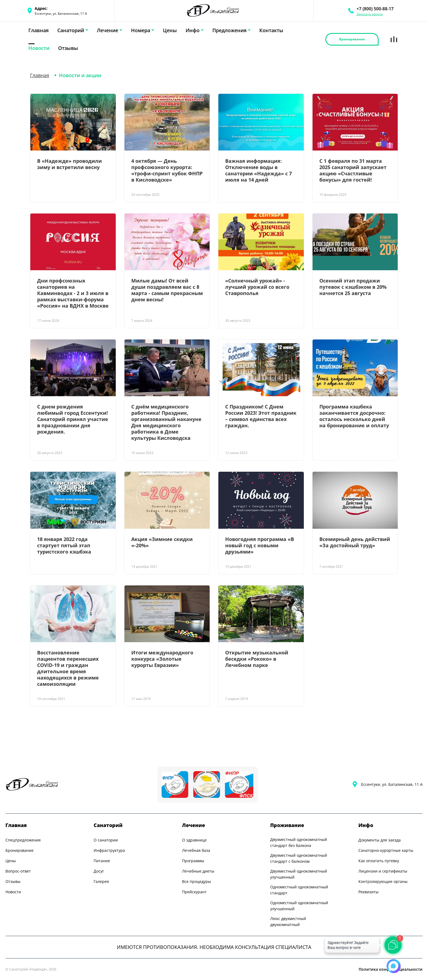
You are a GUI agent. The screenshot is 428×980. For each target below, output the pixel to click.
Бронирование (20, 850)
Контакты (271, 30)
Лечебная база (196, 850)
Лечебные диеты (198, 871)
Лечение (108, 30)
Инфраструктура (109, 850)
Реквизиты (368, 892)
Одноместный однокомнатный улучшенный (299, 906)
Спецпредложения (23, 840)
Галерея (101, 881)
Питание (102, 861)
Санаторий (71, 30)
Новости (39, 48)
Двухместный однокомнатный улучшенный (299, 874)
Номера (141, 30)
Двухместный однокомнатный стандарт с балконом (299, 858)
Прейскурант (194, 892)
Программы (193, 861)
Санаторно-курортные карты (386, 850)
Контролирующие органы (383, 881)
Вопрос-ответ (18, 871)
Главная (38, 30)
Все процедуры (197, 881)
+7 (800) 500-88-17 (375, 9)
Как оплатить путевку (379, 861)
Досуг (99, 871)
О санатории (106, 840)
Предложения (229, 30)
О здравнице (194, 840)
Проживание (287, 825)
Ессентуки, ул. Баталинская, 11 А (392, 784)
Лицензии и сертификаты (383, 871)
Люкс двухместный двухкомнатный (288, 922)
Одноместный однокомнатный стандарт (299, 890)
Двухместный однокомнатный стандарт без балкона (299, 842)
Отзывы (68, 48)
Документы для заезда (380, 840)
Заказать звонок (370, 14)
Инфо (193, 30)
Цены (170, 30)
